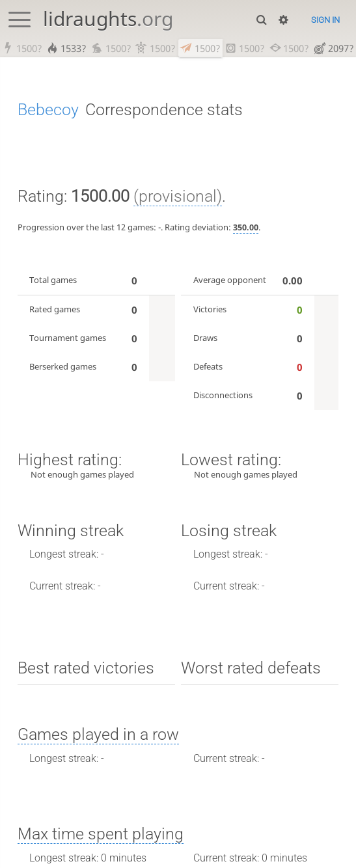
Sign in (325, 20)
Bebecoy (48, 110)
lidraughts (108, 19)
